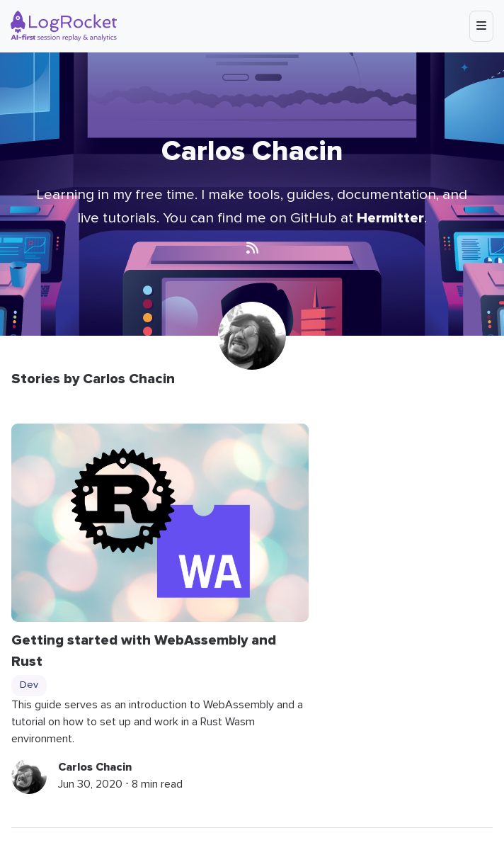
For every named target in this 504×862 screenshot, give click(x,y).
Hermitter (390, 218)
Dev (29, 685)
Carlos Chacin (95, 767)
